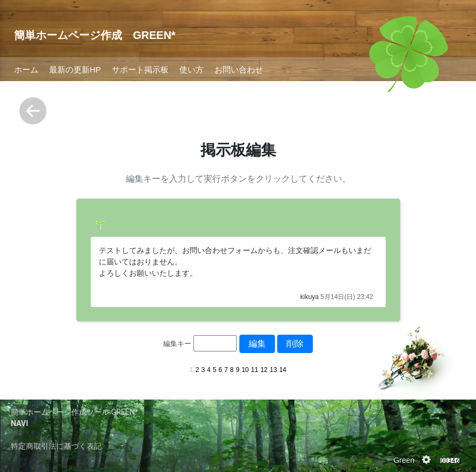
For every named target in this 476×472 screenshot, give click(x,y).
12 (264, 370)
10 (245, 370)
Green (404, 460)
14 (283, 370)
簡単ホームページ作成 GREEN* (95, 35)
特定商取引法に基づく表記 (56, 446)
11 (255, 370)
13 (273, 370)
